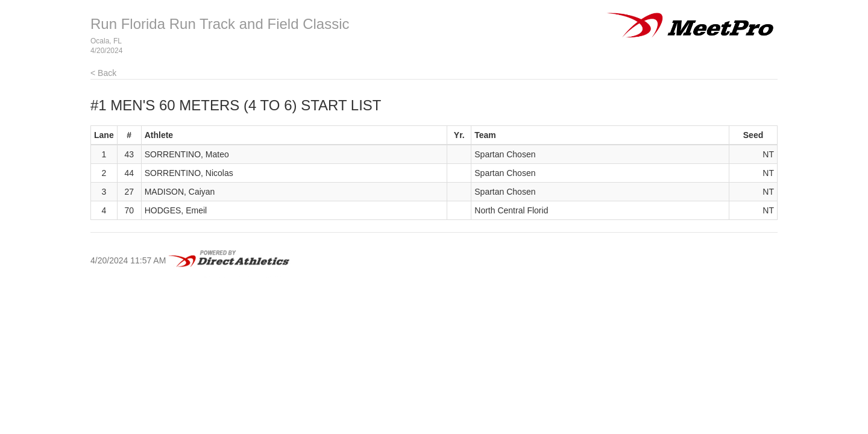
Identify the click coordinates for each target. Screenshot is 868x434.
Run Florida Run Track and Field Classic (220, 24)
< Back (103, 73)
